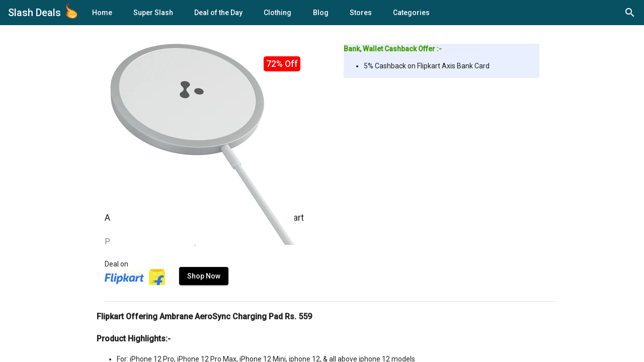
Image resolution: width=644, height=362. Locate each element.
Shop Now (204, 276)
